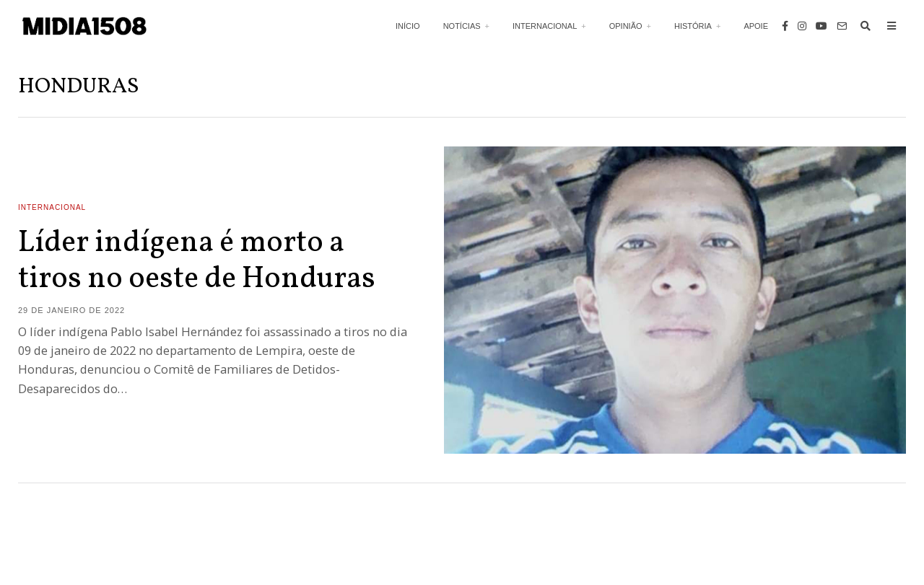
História (693, 26)
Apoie (756, 26)
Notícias (462, 26)
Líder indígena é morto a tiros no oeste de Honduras (197, 261)
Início (408, 26)
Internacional (545, 26)
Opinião (626, 26)
